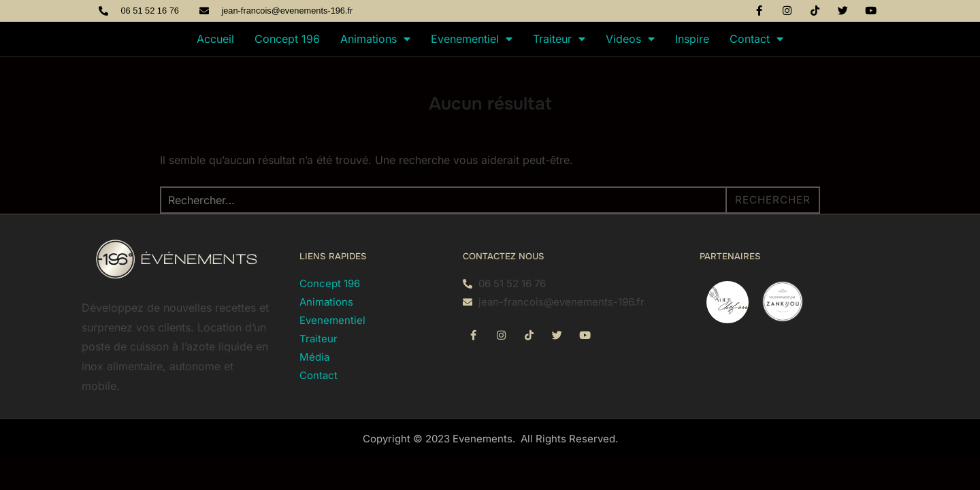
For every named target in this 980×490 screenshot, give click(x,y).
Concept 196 (287, 39)
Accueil (215, 39)
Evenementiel (472, 39)
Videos (630, 39)
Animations (375, 39)
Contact (756, 39)
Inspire (692, 39)
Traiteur (559, 39)
